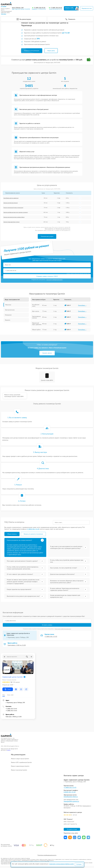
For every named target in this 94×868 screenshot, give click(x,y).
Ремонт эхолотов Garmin (19, 772)
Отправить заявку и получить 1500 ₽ (47, 276)
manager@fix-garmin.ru (71, 803)
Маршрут (8, 691)
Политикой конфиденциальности (63, 631)
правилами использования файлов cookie (62, 864)
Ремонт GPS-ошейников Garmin (21, 764)
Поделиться (65, 839)
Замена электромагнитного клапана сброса (14, 217)
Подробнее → (82, 305)
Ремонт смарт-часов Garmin (20, 761)
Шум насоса (36, 311)
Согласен (79, 864)
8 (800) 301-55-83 (70, 794)
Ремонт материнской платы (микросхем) (13, 208)
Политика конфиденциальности (47, 857)
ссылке (9, 752)
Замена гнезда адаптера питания (12, 222)
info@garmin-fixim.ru (71, 799)
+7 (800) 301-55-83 (40, 8)
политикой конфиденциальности (54, 280)
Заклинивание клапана (36, 317)
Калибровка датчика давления (11, 198)
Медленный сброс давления (37, 324)
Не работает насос (36, 305)
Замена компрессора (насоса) (11, 203)
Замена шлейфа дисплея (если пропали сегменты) (16, 212)
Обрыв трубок (36, 330)
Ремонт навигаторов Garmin (20, 768)
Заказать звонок (47, 353)
